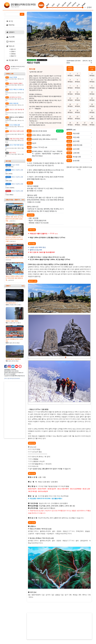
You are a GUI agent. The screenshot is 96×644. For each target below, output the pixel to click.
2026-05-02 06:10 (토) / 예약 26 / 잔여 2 (15, 105)
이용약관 (11, 378)
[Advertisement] (15, 410)
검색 (22, 14)
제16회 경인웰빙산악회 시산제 (15, 252)
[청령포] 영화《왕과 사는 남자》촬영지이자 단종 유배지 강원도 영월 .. (15, 212)
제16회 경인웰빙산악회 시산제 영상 (15, 334)
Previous (29, 33)
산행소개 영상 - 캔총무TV (13, 200)
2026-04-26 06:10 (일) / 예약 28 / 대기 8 (15, 99)
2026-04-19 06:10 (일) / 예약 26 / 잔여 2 (15, 85)
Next (88, 33)
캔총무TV (13, 56)
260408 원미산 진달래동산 (15, 353)
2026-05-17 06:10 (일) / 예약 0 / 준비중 (15, 154)
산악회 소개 (6, 378)
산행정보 (13, 54)
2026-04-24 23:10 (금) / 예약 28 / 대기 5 (15, 92)
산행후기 (13, 51)
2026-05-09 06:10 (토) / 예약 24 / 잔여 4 (15, 127)
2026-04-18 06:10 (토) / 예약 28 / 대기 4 (15, 79)
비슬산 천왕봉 (15, 165)
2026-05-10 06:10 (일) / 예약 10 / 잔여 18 (15, 140)
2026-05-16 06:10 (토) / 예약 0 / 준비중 (15, 147)
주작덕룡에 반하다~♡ (15, 297)
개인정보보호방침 (16, 378)
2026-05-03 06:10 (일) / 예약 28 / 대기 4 (15, 112)
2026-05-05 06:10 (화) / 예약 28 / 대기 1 (15, 120)
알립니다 (13, 49)
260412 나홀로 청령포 (15, 315)
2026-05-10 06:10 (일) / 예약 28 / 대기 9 (15, 134)
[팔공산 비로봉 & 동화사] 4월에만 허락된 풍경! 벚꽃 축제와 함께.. (15, 272)
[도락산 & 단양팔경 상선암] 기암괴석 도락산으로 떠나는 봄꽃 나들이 (15, 233)
